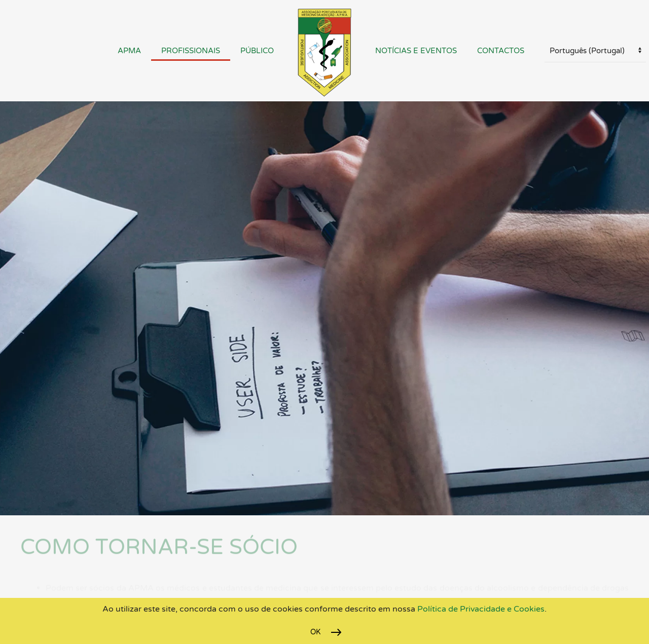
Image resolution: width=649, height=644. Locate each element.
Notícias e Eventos (416, 51)
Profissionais (191, 51)
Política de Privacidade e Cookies (480, 609)
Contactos (501, 51)
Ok (316, 632)
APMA (129, 51)
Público (257, 51)
